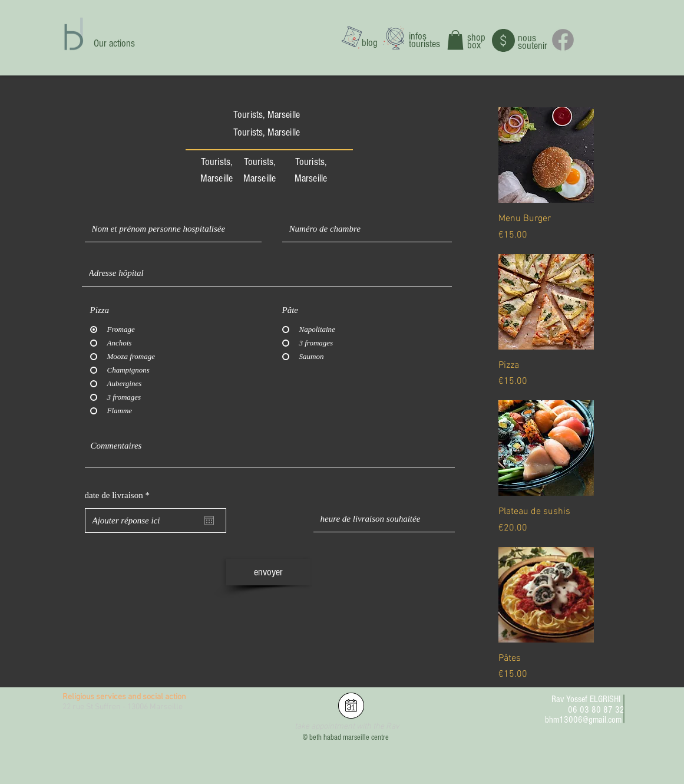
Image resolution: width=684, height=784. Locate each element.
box (474, 45)
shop (476, 37)
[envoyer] (268, 572)
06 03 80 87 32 (596, 710)
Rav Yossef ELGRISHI (586, 699)
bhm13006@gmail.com (583, 720)
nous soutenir (533, 42)
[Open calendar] (209, 521)
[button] (455, 40)
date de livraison (119, 495)
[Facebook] (563, 40)
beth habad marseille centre (349, 737)
